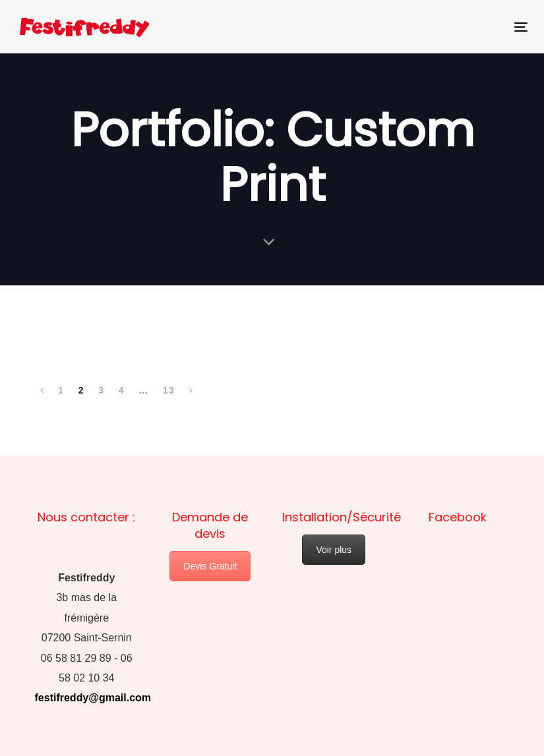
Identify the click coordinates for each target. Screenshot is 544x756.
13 (169, 390)
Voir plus (334, 550)
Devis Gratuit (210, 566)
